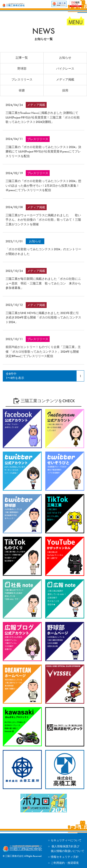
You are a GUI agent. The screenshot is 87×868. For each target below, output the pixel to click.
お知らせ (65, 58)
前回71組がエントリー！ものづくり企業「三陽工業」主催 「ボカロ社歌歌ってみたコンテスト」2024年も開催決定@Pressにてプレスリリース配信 (43, 351)
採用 (65, 90)
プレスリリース (22, 79)
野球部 (22, 69)
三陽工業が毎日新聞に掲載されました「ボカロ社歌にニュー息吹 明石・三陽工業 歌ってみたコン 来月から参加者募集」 (43, 283)
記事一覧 (22, 58)
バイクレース (65, 69)
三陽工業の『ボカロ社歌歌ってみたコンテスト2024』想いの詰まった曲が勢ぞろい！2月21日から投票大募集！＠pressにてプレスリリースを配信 (43, 186)
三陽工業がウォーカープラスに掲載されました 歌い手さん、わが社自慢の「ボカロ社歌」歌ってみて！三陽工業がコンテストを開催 (43, 220)
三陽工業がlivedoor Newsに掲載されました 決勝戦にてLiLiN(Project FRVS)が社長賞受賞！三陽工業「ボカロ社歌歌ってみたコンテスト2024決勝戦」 (43, 117)
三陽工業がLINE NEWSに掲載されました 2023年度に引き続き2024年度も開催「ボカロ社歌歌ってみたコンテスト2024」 (43, 317)
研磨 (22, 90)
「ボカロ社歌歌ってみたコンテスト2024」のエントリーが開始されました (43, 252)
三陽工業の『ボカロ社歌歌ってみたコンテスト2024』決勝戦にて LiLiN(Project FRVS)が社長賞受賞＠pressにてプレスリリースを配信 (43, 152)
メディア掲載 (65, 79)
